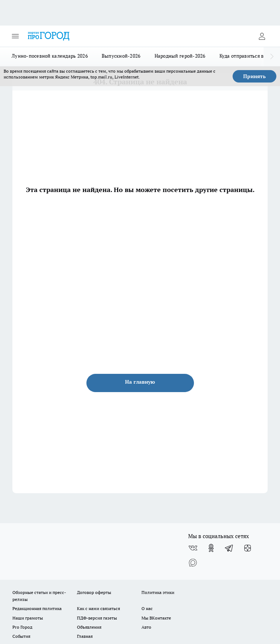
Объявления (89, 627)
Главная (85, 636)
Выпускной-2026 (121, 56)
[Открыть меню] (15, 36)
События (21, 636)
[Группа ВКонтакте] (193, 548)
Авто (146, 627)
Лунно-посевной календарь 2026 (50, 56)
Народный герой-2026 (180, 56)
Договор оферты (94, 592)
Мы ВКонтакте (156, 618)
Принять (254, 76)
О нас (147, 608)
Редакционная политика (37, 608)
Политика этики (158, 592)
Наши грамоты (28, 618)
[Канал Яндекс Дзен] (248, 548)
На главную (140, 382)
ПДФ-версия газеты (97, 618)
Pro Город (22, 627)
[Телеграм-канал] (229, 548)
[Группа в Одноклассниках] (211, 548)
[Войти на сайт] (262, 36)
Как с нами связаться (98, 608)
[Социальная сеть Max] (193, 563)
